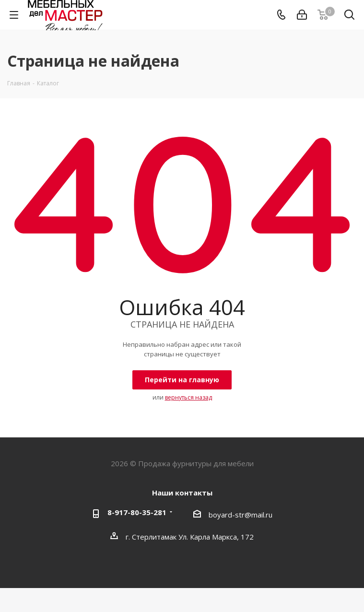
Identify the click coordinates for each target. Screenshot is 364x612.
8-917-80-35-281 (137, 512)
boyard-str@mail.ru (241, 515)
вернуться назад (188, 397)
